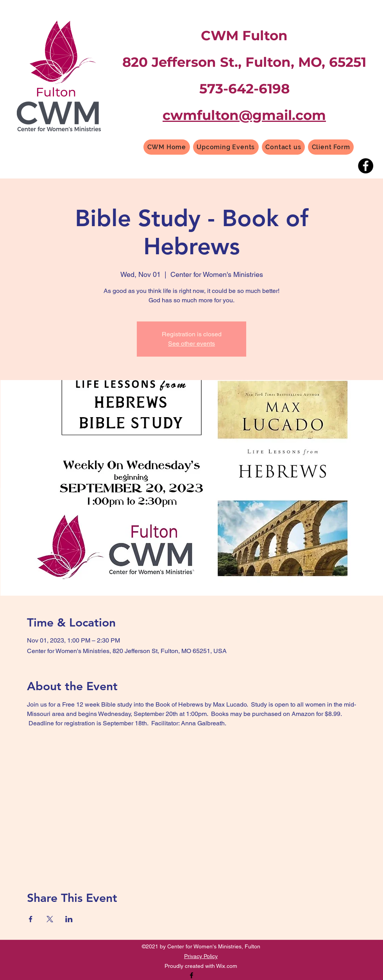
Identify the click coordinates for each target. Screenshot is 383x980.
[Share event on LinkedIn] (69, 919)
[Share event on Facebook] (31, 919)
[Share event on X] (50, 919)
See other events (191, 344)
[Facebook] (366, 166)
